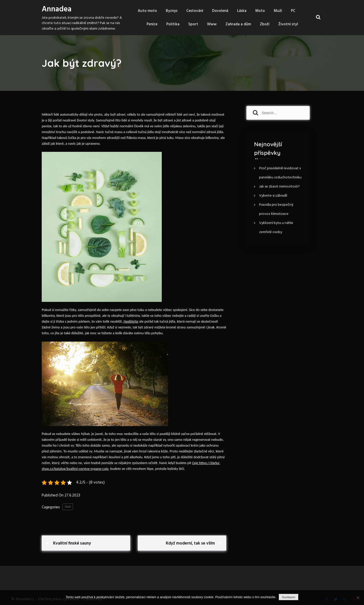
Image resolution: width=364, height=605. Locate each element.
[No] (358, 598)
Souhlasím (289, 597)
